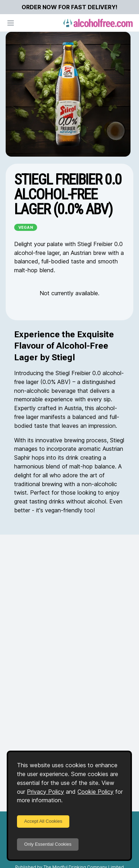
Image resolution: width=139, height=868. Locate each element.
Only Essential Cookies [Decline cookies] (48, 844)
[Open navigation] (11, 23)
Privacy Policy (45, 792)
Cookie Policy (95, 792)
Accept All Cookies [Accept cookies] (43, 821)
